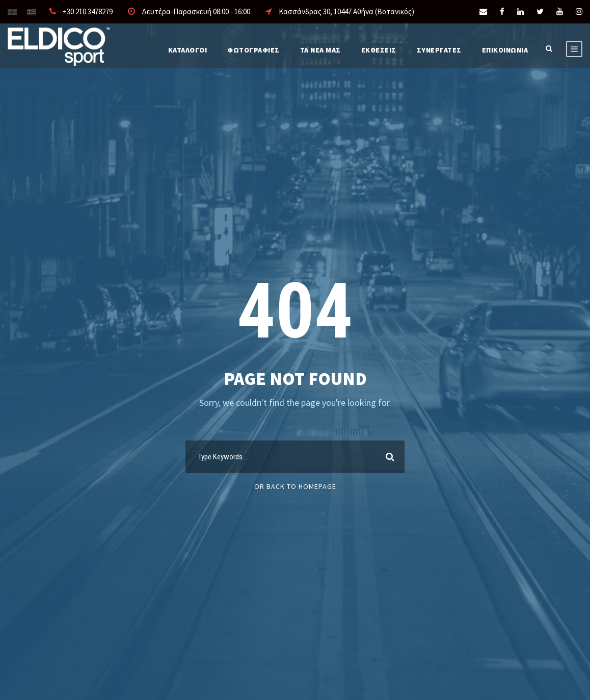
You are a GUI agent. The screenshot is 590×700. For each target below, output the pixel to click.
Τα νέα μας (320, 50)
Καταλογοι (188, 50)
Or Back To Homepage (295, 486)
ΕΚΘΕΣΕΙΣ (379, 50)
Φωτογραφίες (253, 50)
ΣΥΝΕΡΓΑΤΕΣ (439, 50)
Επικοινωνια (505, 50)
